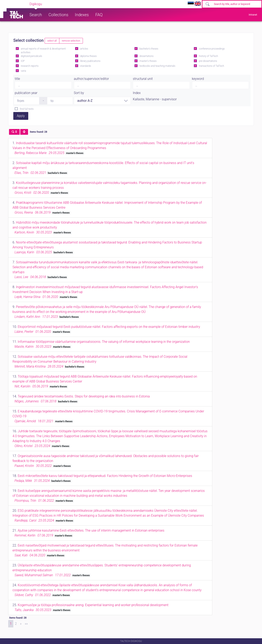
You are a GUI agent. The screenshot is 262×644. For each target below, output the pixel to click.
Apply (21, 116)
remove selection (71, 41)
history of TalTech (208, 56)
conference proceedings (212, 49)
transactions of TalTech (212, 66)
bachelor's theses (149, 49)
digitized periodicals (32, 56)
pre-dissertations (208, 61)
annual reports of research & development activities (43, 51)
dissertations (147, 56)
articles (84, 49)
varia (23, 71)
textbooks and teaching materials (158, 66)
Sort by (79, 93)
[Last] (26, 624)
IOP (23, 61)
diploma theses (88, 56)
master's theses (148, 61)
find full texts (27, 109)
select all (52, 41)
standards (86, 66)
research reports (30, 66)
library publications (90, 61)
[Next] (21, 624)
